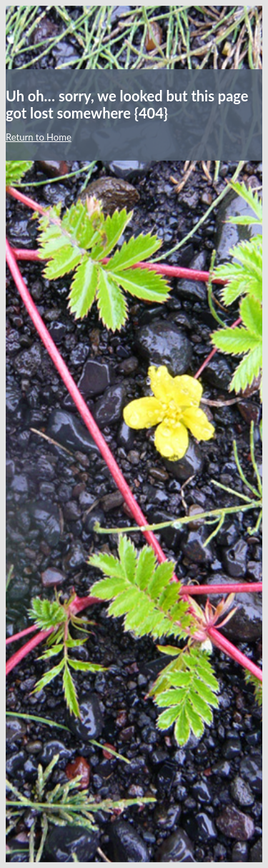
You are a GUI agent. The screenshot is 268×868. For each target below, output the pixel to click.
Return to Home (39, 137)
